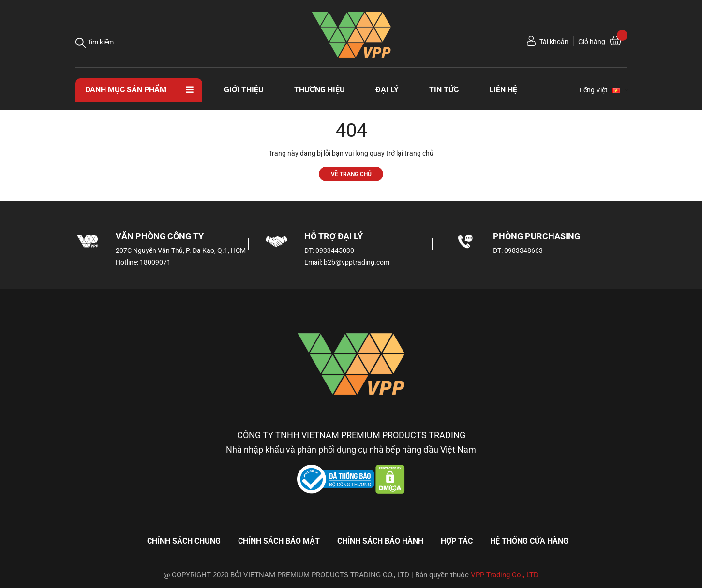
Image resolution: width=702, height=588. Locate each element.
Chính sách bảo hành (380, 541)
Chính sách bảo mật (279, 541)
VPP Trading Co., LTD (505, 575)
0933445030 (335, 250)
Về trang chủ (351, 174)
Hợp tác (457, 541)
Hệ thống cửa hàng (529, 541)
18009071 (155, 262)
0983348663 (523, 250)
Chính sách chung (184, 541)
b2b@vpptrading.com (357, 262)
